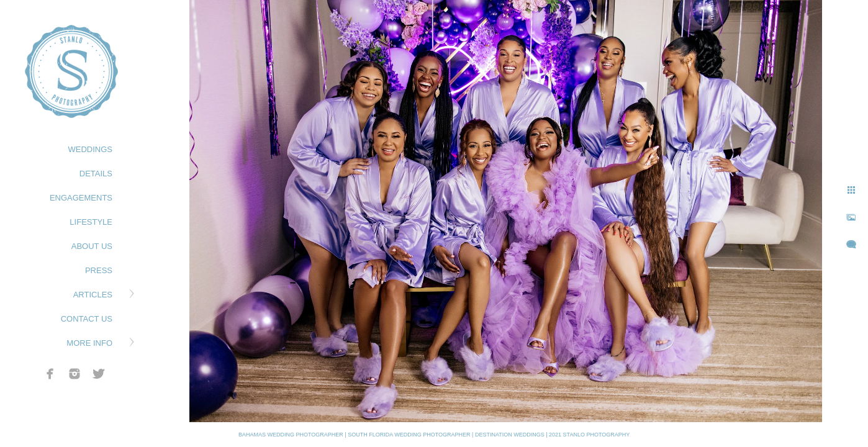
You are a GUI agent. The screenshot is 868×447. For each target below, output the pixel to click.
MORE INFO (89, 343)
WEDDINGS (91, 149)
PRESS (99, 270)
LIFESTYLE (91, 222)
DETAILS (96, 174)
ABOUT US (92, 246)
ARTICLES (93, 295)
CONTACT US (87, 319)
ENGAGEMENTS (81, 198)
